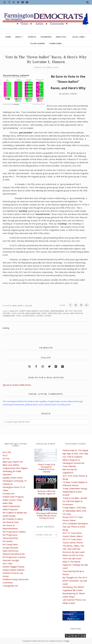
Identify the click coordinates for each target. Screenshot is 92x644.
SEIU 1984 (7, 563)
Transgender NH (10, 586)
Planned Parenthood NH (14, 554)
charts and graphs (29, 311)
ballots (14, 311)
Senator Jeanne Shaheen (14, 570)
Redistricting (55, 313)
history (7, 313)
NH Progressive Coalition (14, 532)
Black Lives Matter (11, 465)
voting (48, 316)
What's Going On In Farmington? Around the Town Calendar (73, 463)
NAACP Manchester (11, 506)
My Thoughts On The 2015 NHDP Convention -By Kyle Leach (75, 581)
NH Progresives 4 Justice (14, 557)
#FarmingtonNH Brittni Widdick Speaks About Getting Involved (47, 516)
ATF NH (6, 459)
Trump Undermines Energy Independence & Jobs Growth (75, 492)
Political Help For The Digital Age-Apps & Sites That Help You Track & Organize (75, 453)
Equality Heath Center (13, 478)
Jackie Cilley (8, 503)
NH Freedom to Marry (13, 519)
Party (44, 313)
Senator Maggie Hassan (13, 567)
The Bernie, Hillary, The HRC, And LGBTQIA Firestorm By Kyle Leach (74, 549)
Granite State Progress (13, 497)
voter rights (29, 316)
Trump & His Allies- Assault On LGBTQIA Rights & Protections (75, 501)
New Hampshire (33, 313)
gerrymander (57, 311)
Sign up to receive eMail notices (17, 385)
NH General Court (11, 522)
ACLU (5, 455)
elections (44, 311)
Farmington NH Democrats (39, 641)
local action (18, 313)
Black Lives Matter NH (13, 462)
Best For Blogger (64, 641)
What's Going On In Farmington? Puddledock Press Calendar (47, 468)
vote (19, 316)
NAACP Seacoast (10, 509)
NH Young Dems (10, 544)
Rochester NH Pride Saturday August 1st (47, 492)
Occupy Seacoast (10, 548)
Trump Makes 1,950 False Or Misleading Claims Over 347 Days (74, 511)
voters (40, 316)
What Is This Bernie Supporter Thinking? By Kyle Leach (75, 565)
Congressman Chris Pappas (15, 468)
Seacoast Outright (11, 560)
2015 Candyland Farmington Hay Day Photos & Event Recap (75, 527)
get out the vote (74, 311)
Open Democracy (11, 551)
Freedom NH (9, 493)
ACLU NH (7, 452)
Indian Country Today (12, 500)
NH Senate (8, 541)
